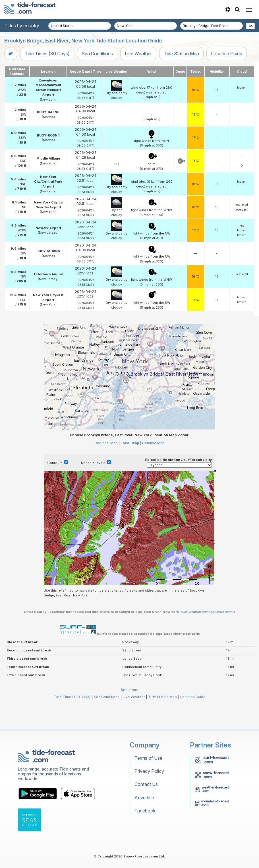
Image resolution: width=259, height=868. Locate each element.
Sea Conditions (97, 54)
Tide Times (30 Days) (47, 54)
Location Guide (227, 54)
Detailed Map (153, 469)
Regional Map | (107, 469)
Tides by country (22, 26)
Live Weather (138, 54)
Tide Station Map (181, 54)
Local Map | (131, 469)
